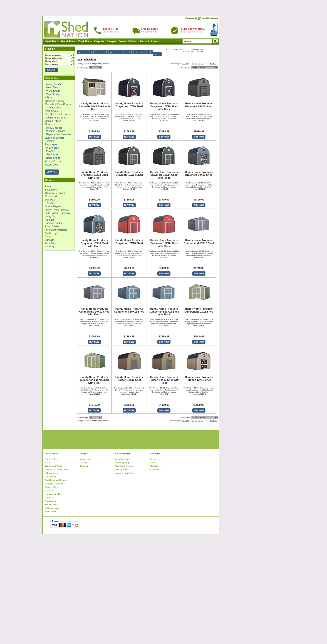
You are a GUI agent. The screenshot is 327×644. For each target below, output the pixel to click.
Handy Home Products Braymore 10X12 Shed (199, 105)
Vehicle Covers (53, 161)
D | (99, 52)
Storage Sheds (53, 84)
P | (124, 52)
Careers (154, 466)
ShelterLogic (52, 233)
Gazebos (50, 124)
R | (130, 52)
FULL (157, 54)
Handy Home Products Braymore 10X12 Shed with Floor (94, 175)
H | (112, 52)
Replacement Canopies (59, 134)
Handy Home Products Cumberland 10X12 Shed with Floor (94, 312)
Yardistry (50, 247)
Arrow (48, 186)
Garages (111, 41)
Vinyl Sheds (85, 41)
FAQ (152, 462)
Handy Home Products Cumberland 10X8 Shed (199, 310)
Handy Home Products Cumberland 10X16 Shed (129, 310)
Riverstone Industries (56, 230)
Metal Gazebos (54, 128)
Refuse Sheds (52, 158)
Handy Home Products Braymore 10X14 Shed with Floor (164, 175)
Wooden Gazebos (56, 131)
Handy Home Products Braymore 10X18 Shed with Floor (164, 243)
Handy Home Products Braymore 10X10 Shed (129, 105)
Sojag (48, 236)
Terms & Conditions (125, 473)
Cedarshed (51, 196)
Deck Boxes (51, 111)
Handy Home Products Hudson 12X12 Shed (129, 379)
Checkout (214, 18)
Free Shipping (122, 462)
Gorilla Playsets (53, 206)
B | (86, 52)
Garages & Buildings (56, 118)
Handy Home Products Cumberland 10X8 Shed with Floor (94, 380)
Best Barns (51, 190)
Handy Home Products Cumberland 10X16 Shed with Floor (164, 312)
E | (105, 52)
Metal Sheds (52, 41)
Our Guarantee (123, 459)
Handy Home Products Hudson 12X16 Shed (199, 379)
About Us (155, 459)
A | (80, 52)
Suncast (49, 240)
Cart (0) (205, 18)
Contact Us (156, 470)
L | (118, 52)
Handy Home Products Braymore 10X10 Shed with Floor (164, 107)
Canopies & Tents (54, 101)
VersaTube (51, 243)
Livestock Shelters (149, 41)
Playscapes (51, 144)
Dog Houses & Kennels (57, 114)
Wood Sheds (68, 41)
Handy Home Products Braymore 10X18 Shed (129, 242)
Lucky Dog (51, 216)
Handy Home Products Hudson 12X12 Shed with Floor (164, 380)
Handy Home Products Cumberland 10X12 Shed (199, 242)
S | (137, 52)
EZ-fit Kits (50, 203)
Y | (150, 52)
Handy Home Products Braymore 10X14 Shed (129, 174)
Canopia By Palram (55, 193)
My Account (191, 18)
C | (92, 52)
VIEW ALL (52, 172)
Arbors (48, 98)
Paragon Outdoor (54, 223)
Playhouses (52, 148)
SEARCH (52, 70)
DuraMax (50, 200)
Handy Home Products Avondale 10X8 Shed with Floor (94, 107)
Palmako (50, 220)
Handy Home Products (57, 210)
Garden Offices (128, 41)
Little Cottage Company (57, 213)
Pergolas (50, 141)
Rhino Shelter (52, 226)
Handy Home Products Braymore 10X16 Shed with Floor (94, 243)
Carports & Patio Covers (58, 104)
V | (143, 52)
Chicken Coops (53, 108)
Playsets (51, 151)
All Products (90, 59)
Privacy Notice (122, 470)
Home (80, 59)
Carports (99, 41)
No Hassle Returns (124, 466)
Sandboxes (52, 154)
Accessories (51, 165)
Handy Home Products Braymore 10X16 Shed (199, 174)
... (191, 64)
